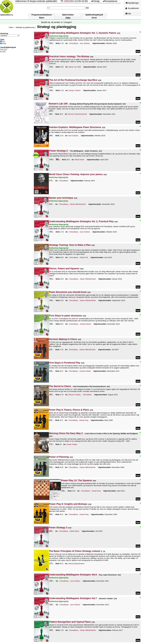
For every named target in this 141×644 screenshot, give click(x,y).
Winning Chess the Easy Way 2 (66, 433)
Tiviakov (75, 91)
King (84, 420)
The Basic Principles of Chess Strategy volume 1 (76, 551)
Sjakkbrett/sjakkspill (94, 15)
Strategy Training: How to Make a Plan (70, 245)
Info (128, 14)
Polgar (72, 444)
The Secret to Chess (60, 386)
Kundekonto (132, 8)
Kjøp (138, 51)
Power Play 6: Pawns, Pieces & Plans (69, 410)
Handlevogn (132, 3)
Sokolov (85, 43)
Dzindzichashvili (78, 114)
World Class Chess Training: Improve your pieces (76, 174)
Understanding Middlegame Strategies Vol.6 (73, 575)
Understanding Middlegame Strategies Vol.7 (73, 598)
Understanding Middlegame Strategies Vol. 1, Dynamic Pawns (83, 33)
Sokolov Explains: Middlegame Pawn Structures (75, 127)
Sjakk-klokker (68, 15)
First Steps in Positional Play (65, 363)
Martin (85, 324)
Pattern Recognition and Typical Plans (70, 622)
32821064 (69, 1)
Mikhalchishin (78, 204)
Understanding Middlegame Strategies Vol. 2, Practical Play (81, 221)
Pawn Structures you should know (68, 292)
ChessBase (74, 43)
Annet (94, 18)
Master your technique (61, 198)
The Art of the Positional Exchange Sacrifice (73, 80)
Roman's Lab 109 (58, 104)
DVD (3, 44)
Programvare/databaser (42, 15)
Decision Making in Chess (63, 339)
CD (3, 41)
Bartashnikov (76, 564)
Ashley (75, 395)
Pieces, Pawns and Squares (64, 268)
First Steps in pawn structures (66, 316)
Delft (75, 67)
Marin (80, 160)
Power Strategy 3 (58, 528)
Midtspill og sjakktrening (25, 27)
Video (68, 18)
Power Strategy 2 (58, 151)
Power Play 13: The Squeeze (76, 480)
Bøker (42, 18)
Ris (84, 257)
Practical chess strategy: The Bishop (69, 56)
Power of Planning (59, 457)
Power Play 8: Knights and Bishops (68, 504)
